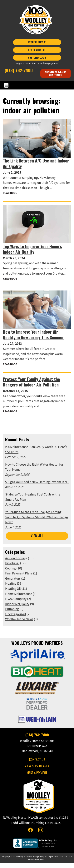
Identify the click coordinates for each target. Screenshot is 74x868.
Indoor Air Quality (17, 604)
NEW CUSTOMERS (37, 50)
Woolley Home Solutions (27, 856)
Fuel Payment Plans (19, 573)
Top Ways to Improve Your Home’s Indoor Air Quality (32, 249)
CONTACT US (37, 759)
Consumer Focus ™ (38, 859)
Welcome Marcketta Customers (56, 73)
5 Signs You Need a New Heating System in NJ (37, 482)
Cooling (10, 568)
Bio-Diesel (12, 563)
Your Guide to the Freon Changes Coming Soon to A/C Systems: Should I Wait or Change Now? (37, 517)
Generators (13, 578)
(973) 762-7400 (19, 70)
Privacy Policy (44, 856)
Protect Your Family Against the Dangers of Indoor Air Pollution (31, 382)
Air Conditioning (16, 558)
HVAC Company (16, 599)
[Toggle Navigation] (37, 85)
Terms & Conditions (59, 856)
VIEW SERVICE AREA (37, 766)
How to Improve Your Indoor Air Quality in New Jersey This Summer (33, 334)
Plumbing (12, 609)
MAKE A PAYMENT (37, 773)
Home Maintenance (19, 594)
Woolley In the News (19, 619)
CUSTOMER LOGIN (37, 58)
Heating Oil (13, 589)
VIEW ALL (37, 536)
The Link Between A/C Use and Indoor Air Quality (36, 163)
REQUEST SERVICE (37, 42)
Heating (11, 583)
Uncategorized (16, 614)
